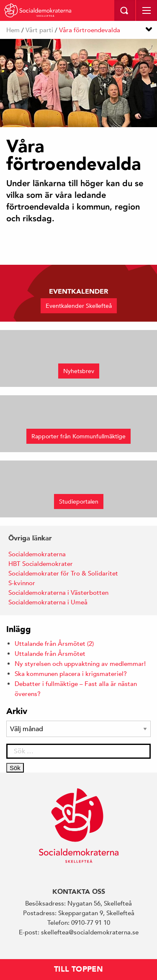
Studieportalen (79, 502)
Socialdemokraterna (37, 554)
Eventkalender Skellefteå (79, 306)
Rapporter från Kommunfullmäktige (78, 436)
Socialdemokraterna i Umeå (48, 602)
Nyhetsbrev (79, 371)
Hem (13, 30)
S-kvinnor (22, 583)
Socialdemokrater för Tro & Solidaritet (63, 573)
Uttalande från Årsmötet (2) (54, 644)
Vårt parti (39, 30)
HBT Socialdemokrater (41, 564)
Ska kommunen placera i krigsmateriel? (71, 674)
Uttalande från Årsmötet (50, 654)
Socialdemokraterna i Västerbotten (58, 592)
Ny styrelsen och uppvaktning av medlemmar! (80, 664)
